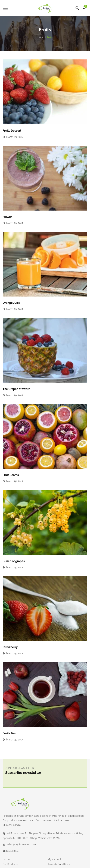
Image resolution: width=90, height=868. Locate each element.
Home (41, 37)
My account (54, 859)
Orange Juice (11, 303)
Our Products (10, 864)
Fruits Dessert (12, 131)
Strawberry (10, 647)
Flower (7, 217)
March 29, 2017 (15, 137)
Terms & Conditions (59, 864)
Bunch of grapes (14, 561)
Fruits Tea (9, 733)
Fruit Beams (11, 475)
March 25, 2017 (15, 481)
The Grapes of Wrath (16, 389)
